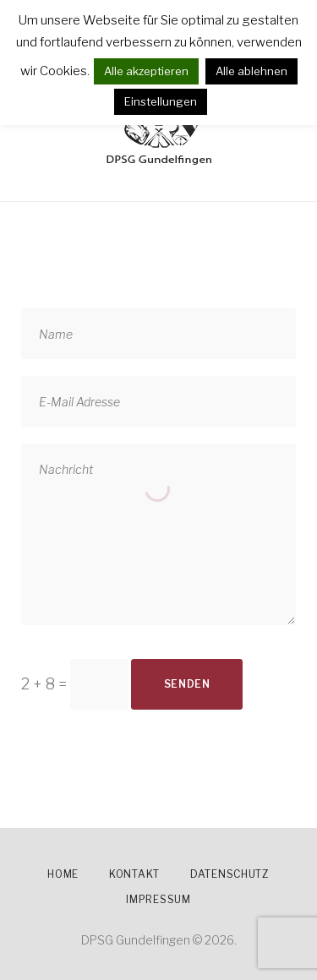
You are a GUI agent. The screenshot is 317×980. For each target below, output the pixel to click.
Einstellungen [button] (161, 101)
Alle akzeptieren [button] (146, 71)
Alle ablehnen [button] (251, 71)
